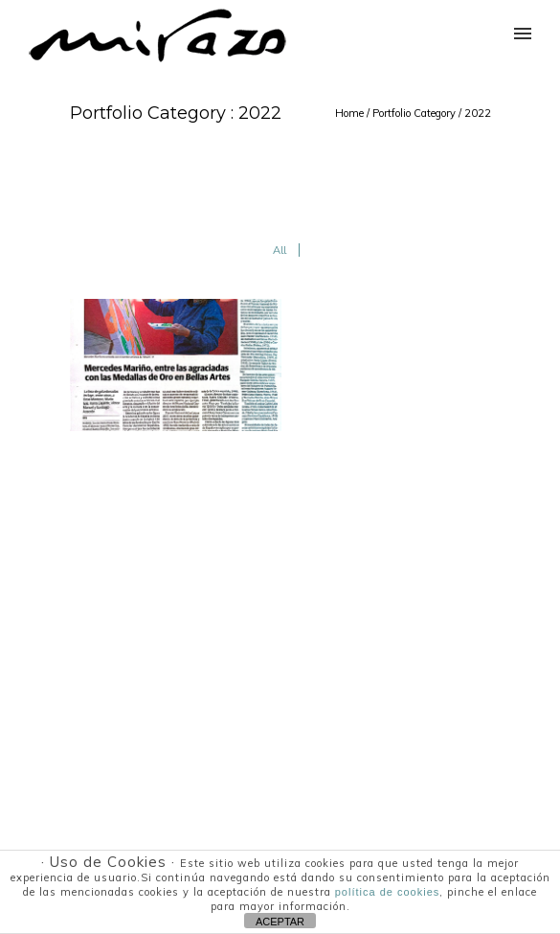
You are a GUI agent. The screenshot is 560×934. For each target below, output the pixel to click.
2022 (478, 113)
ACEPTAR (280, 922)
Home (349, 113)
